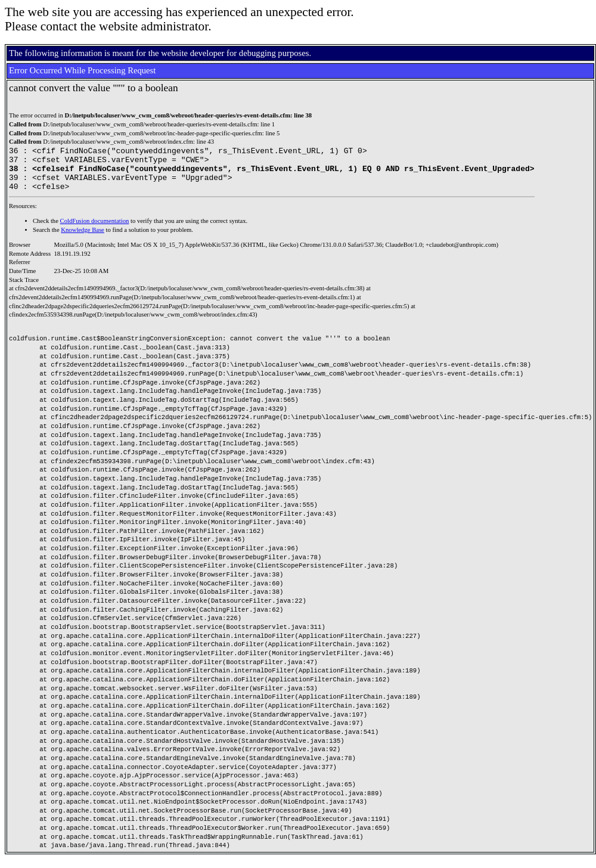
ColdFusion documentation (95, 230)
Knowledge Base (83, 239)
